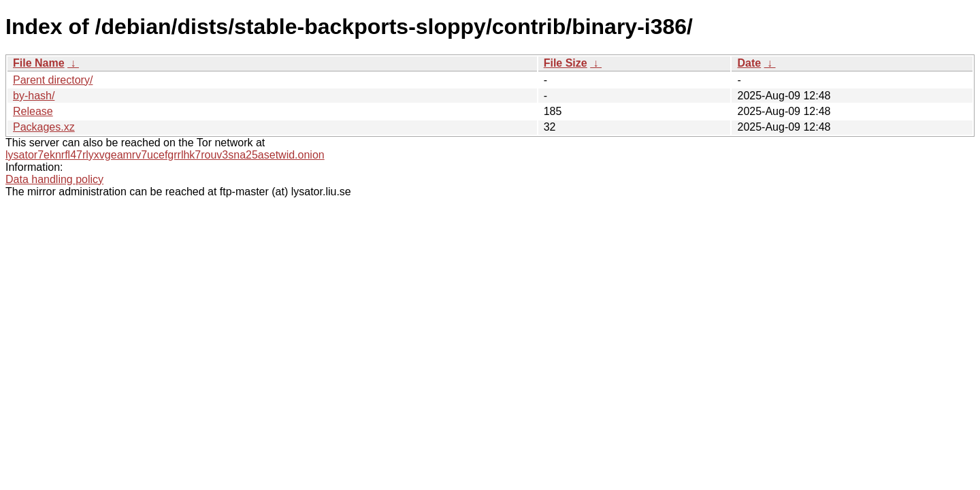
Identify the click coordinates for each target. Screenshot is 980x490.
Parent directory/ (53, 80)
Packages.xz (44, 127)
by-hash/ (34, 96)
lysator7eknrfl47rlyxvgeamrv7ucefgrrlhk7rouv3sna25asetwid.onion (165, 155)
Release (33, 111)
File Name (39, 63)
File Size (566, 63)
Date (749, 63)
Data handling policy (54, 179)
